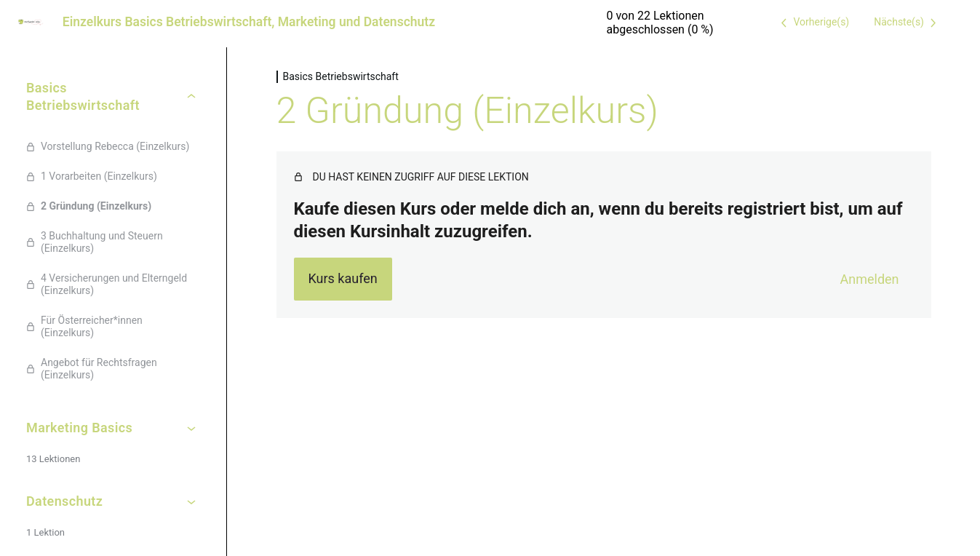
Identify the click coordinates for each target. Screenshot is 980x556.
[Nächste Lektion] (908, 23)
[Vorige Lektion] (812, 23)
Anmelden (870, 279)
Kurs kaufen (342, 278)
